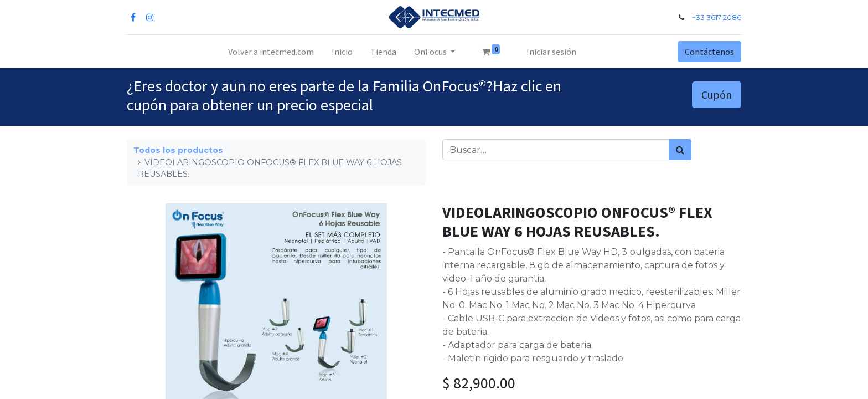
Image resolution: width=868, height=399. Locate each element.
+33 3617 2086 (717, 17)
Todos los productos (178, 150)
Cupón (717, 94)
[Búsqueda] (680, 150)
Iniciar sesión (551, 52)
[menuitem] (271, 52)
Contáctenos (709, 52)
